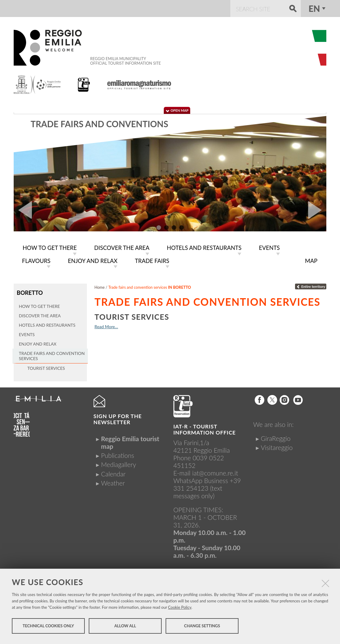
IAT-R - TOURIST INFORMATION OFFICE (204, 428)
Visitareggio (277, 446)
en (314, 9)
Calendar (113, 472)
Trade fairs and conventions (100, 124)
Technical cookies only (48, 628)
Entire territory (311, 285)
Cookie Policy (180, 609)
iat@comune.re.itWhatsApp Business (206, 475)
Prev (23, 210)
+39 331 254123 (207, 482)
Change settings (202, 628)
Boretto (29, 291)
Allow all (125, 628)
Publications (118, 453)
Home (100, 286)
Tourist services (132, 315)
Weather (113, 481)
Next (317, 210)
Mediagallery (119, 463)
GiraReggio (276, 436)
